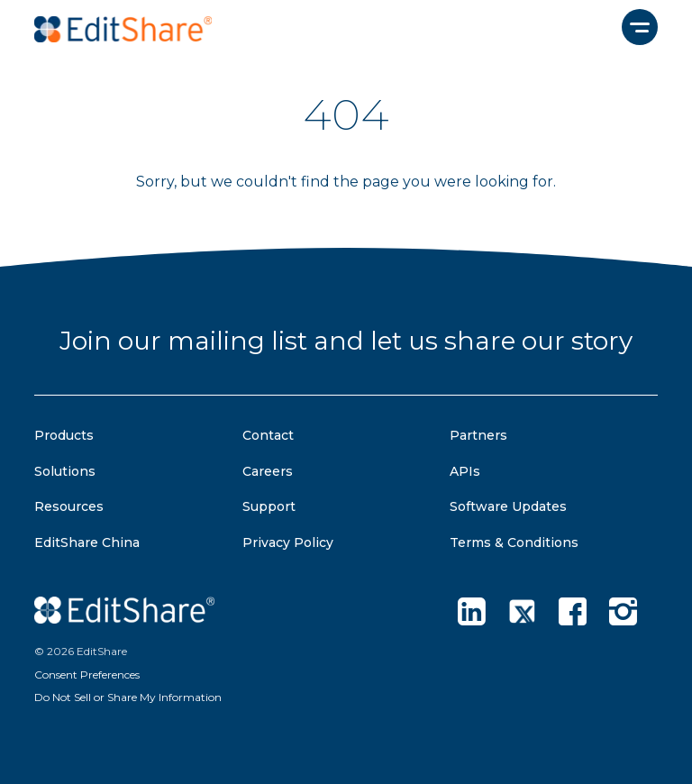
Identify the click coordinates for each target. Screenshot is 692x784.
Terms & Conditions (514, 542)
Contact (268, 435)
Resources (69, 506)
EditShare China (87, 542)
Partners (478, 435)
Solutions (65, 471)
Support (269, 506)
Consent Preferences (87, 675)
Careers (268, 471)
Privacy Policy (288, 542)
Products (64, 435)
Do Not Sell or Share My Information (128, 697)
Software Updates (508, 506)
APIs (465, 471)
